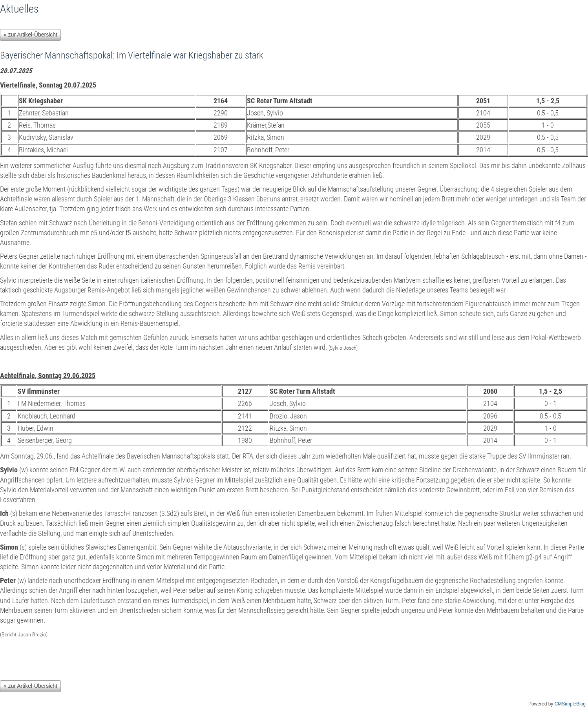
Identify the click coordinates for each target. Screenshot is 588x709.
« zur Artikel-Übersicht (30, 35)
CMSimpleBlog (570, 704)
